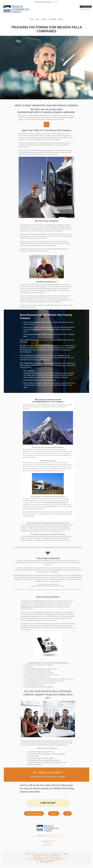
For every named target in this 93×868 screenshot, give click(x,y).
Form (67, 813)
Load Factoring (39, 860)
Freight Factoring (38, 857)
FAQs (37, 19)
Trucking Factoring (55, 855)
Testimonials (53, 19)
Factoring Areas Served (40, 855)
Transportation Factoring (53, 857)
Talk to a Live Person (34, 813)
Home (32, 19)
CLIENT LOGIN (86, 7)
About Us (44, 19)
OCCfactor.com (48, 845)
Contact (61, 19)
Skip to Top (48, 843)
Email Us (54, 813)
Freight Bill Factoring (52, 860)
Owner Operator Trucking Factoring (37, 859)
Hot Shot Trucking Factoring (58, 859)
